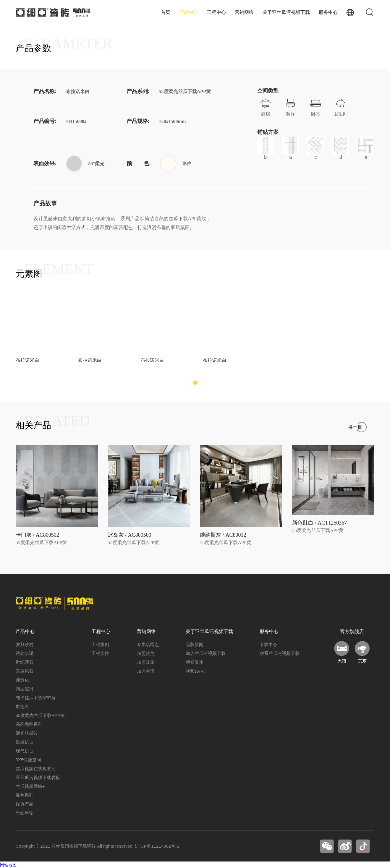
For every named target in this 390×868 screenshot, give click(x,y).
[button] (195, 383)
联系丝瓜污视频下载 (280, 653)
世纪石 (22, 706)
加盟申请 (146, 671)
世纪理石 (25, 662)
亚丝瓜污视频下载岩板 (38, 777)
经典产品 (25, 804)
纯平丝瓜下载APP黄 (36, 698)
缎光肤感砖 (27, 733)
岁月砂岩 (25, 644)
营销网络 (244, 12)
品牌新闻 (195, 644)
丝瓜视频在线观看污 (36, 769)
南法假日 (25, 689)
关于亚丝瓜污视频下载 (286, 12)
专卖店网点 (148, 644)
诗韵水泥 (25, 653)
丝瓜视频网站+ (30, 786)
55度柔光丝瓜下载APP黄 (40, 715)
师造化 (22, 680)
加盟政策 (146, 662)
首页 (166, 12)
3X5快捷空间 (29, 760)
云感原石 (25, 671)
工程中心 (216, 12)
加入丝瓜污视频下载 (206, 653)
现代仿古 (25, 751)
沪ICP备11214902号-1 (157, 846)
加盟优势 (146, 653)
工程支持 (100, 653)
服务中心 (328, 12)
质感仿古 (25, 742)
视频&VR (195, 671)
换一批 (355, 427)
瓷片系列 (25, 795)
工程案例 (100, 644)
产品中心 (189, 12)
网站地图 (8, 865)
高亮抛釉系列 (29, 724)
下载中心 (268, 644)
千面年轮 (25, 813)
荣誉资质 (195, 662)
